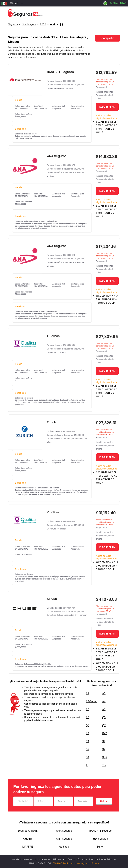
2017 (43, 24)
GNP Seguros (64, 839)
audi (53, 24)
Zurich (100, 847)
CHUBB (27, 839)
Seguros (13, 24)
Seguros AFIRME (28, 831)
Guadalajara (29, 24)
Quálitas (64, 847)
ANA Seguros (64, 831)
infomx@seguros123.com (85, 863)
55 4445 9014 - (62, 863)
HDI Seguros (100, 839)
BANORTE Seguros (100, 831)
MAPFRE (27, 847)
